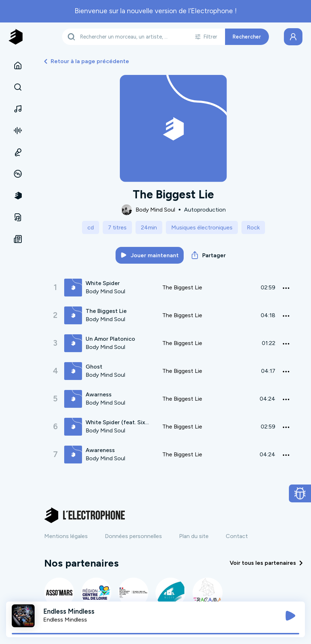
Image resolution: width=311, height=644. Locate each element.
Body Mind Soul (155, 210)
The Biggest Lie (182, 287)
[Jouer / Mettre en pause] (290, 616)
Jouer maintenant (150, 255)
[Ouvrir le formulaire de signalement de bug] (300, 493)
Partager (209, 255)
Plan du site (194, 536)
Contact (237, 536)
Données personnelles (133, 536)
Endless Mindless (65, 620)
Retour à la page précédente (87, 61)
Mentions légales (66, 536)
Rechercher (247, 37)
